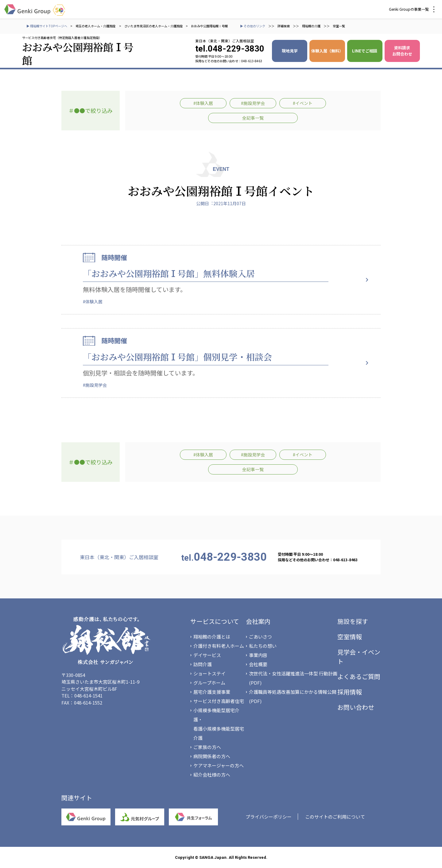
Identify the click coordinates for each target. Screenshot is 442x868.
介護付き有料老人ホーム (219, 646)
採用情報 (350, 692)
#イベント (303, 103)
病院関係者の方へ (212, 756)
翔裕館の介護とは (212, 637)
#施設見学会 (253, 103)
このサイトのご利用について (335, 817)
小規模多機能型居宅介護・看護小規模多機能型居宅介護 (219, 724)
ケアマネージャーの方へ (219, 765)
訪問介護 (203, 664)
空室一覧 (339, 26)
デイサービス (207, 655)
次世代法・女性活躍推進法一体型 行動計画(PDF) (293, 678)
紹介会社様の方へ (212, 775)
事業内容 (258, 655)
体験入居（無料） (327, 51)
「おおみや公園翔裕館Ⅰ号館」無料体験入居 (169, 273)
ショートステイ (209, 673)
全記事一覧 (253, 118)
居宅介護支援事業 (212, 692)
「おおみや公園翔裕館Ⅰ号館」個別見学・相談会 (177, 357)
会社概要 (258, 664)
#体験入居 (203, 103)
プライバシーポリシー (269, 817)
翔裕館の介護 (311, 26)
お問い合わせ (356, 707)
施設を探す (353, 621)
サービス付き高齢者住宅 (219, 701)
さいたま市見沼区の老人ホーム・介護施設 (153, 26)
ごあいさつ (260, 637)
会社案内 (258, 621)
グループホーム (209, 683)
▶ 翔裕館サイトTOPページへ (47, 26)
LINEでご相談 (365, 51)
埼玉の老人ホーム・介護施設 (96, 26)
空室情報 (350, 637)
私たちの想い (263, 646)
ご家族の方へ (207, 747)
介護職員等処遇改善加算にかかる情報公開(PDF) (293, 696)
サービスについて (215, 621)
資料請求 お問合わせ (402, 51)
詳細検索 (284, 26)
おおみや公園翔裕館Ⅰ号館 (209, 26)
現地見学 (290, 51)
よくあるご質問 (359, 676)
